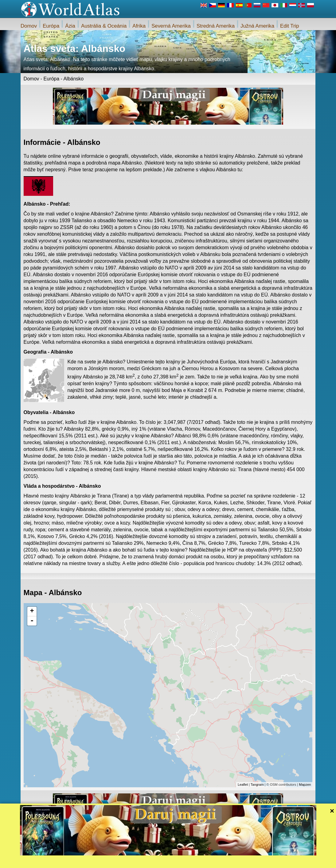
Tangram (257, 785)
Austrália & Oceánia (104, 26)
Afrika (139, 26)
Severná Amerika (171, 26)
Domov (29, 26)
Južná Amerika (257, 26)
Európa (51, 26)
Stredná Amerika (216, 26)
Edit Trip (290, 26)
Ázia (70, 26)
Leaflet (243, 785)
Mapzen (305, 785)
